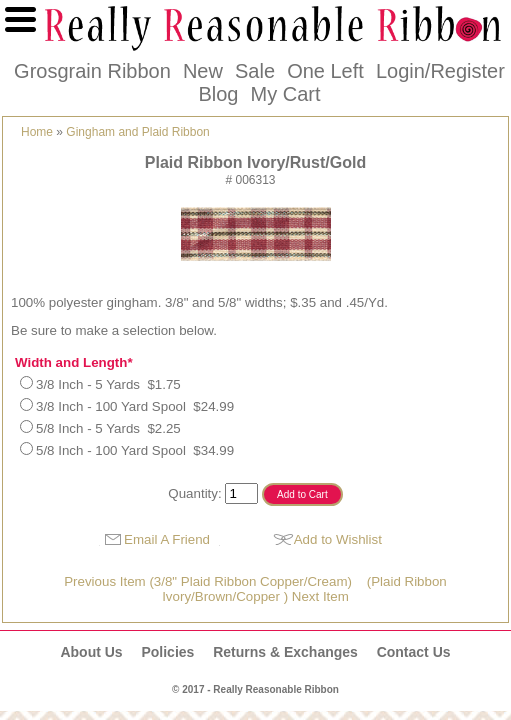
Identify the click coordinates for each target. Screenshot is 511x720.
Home (37, 132)
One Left (325, 71)
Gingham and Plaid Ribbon (137, 132)
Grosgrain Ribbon (92, 71)
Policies (167, 652)
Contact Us (414, 652)
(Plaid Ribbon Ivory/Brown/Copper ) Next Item (304, 589)
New (203, 71)
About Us (91, 652)
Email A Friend (167, 539)
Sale (255, 71)
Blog (218, 94)
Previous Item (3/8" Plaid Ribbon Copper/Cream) (208, 581)
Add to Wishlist (338, 539)
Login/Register (440, 71)
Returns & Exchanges (285, 652)
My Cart (286, 94)
